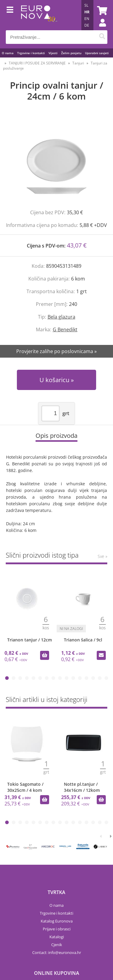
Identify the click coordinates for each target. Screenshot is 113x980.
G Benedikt (65, 329)
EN (87, 19)
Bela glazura (61, 317)
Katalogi (57, 937)
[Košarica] (101, 11)
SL (86, 5)
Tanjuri (78, 63)
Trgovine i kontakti (31, 53)
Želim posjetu (71, 53)
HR (87, 12)
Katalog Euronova (57, 921)
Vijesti (53, 53)
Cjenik (57, 945)
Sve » (102, 556)
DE (87, 25)
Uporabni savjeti (97, 53)
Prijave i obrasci (57, 929)
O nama (8, 53)
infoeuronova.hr (65, 952)
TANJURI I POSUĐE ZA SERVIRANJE (37, 63)
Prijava (99, 29)
